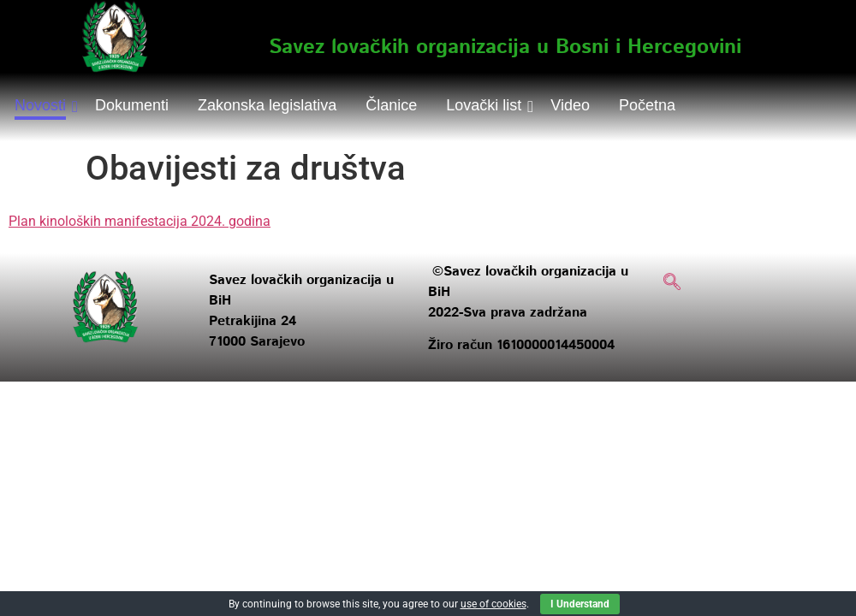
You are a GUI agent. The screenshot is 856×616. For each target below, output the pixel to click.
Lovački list (487, 105)
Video (570, 105)
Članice (391, 105)
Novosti (43, 105)
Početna (647, 105)
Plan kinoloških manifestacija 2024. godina (140, 221)
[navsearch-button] (672, 283)
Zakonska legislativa (267, 105)
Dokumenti (132, 105)
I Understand (580, 604)
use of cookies (493, 604)
